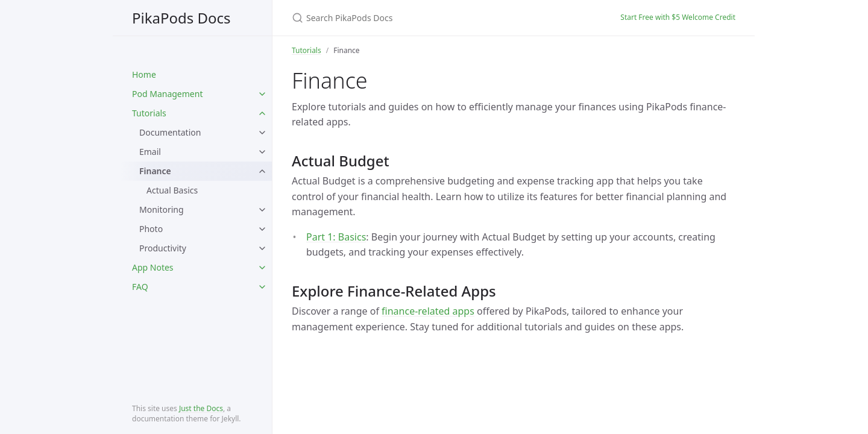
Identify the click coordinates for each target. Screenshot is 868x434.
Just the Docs (201, 408)
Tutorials (149, 113)
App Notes (153, 267)
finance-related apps (428, 311)
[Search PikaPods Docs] (434, 18)
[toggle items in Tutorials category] (262, 113)
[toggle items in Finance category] (262, 171)
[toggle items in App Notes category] (262, 268)
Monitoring (162, 209)
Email (150, 152)
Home (144, 74)
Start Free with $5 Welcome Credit (678, 17)
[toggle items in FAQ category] (262, 287)
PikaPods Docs (181, 18)
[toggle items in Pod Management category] (262, 94)
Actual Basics (172, 190)
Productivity (163, 248)
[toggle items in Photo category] (262, 229)
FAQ (140, 287)
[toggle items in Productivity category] (262, 248)
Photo (151, 229)
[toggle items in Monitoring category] (262, 210)
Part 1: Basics (336, 237)
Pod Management (167, 94)
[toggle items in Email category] (262, 152)
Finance (155, 171)
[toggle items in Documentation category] (262, 133)
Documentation (170, 132)
